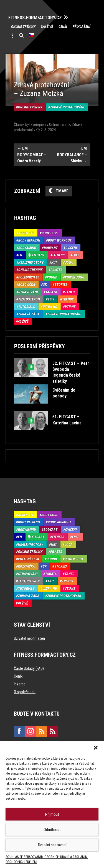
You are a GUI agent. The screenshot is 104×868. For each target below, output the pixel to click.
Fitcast (38, 255)
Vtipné (70, 307)
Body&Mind (27, 248)
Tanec (70, 292)
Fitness (59, 255)
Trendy (68, 299)
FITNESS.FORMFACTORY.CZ (35, 18)
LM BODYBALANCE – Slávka (72, 155)
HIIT (54, 263)
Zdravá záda (29, 314)
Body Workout (60, 240)
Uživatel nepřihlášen (29, 638)
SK (45, 284)
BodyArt (51, 248)
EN (20, 255)
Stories (61, 284)
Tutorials (27, 307)
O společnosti (25, 692)
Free (76, 255)
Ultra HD (50, 307)
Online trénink (23, 27)
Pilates (56, 270)
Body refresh (29, 240)
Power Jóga (74, 277)
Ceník (63, 27)
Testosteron (29, 299)
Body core (50, 233)
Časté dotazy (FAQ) (29, 668)
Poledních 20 (29, 277)
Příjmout (52, 814)
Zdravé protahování (67, 107)
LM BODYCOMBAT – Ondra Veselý (32, 155)
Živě (50, 27)
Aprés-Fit (26, 233)
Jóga (69, 263)
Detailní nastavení (52, 845)
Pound (52, 277)
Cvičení (71, 248)
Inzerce (20, 684)
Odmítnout (52, 830)
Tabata (51, 292)
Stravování (28, 292)
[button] (96, 748)
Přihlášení (81, 27)
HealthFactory (31, 263)
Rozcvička (27, 284)
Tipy (51, 299)
